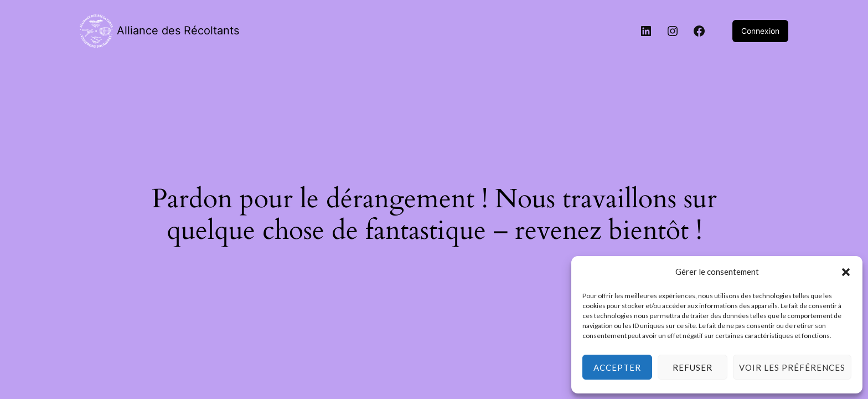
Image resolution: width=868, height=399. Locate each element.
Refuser (693, 367)
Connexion (760, 31)
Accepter (617, 367)
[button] (846, 272)
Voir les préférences (792, 367)
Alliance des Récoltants (178, 30)
